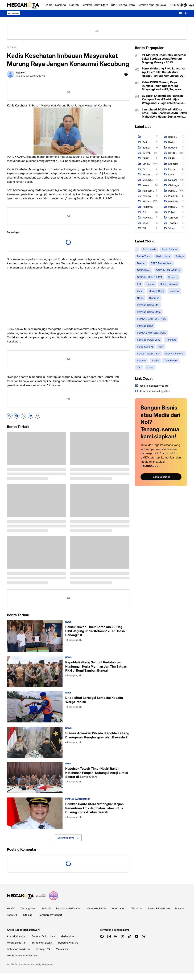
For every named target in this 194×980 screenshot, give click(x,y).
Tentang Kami (28, 908)
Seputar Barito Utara (43, 936)
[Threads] (116, 936)
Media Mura (67, 936)
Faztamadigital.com (25, 964)
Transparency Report (50, 915)
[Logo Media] (20, 896)
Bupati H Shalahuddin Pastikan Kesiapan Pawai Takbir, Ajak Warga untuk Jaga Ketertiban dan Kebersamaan (164, 99)
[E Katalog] (41, 896)
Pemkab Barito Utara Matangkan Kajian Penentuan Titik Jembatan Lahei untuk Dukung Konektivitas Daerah (94, 808)
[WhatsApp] (10, 416)
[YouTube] (137, 936)
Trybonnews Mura (68, 943)
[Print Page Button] (126, 74)
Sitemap (28, 915)
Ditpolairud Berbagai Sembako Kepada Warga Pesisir (94, 700)
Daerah (74, 5)
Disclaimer (136, 908)
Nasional (61, 5)
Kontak (11, 908)
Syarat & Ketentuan (159, 908)
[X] (24, 416)
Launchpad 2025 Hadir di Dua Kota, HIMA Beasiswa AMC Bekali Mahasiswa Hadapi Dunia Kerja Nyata (164, 113)
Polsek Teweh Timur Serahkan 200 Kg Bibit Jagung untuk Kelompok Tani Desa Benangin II (95, 631)
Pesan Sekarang (161, 477)
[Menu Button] (184, 5)
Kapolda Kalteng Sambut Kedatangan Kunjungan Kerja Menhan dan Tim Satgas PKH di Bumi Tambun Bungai (96, 666)
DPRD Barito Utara (123, 5)
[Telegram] (31, 416)
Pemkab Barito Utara (95, 5)
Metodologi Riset (96, 908)
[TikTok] (130, 936)
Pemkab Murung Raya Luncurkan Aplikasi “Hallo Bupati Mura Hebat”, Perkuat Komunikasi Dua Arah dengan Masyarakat (164, 72)
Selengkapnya (68, 838)
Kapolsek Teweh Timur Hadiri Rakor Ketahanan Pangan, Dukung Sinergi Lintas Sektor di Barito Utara (97, 773)
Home (49, 5)
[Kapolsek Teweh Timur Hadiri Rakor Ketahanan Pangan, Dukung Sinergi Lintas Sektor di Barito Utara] (35, 778)
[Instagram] (109, 936)
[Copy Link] (38, 416)
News (68, 622)
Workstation (118, 908)
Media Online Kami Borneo (22, 955)
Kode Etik (12, 915)
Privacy (179, 908)
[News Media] (53, 896)
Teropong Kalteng (42, 943)
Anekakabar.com (17, 936)
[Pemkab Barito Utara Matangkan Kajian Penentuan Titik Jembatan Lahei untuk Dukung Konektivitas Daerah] (35, 813)
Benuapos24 (43, 949)
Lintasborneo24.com (19, 949)
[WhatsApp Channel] (144, 936)
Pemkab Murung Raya (152, 5)
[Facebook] (17, 416)
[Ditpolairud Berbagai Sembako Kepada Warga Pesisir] (35, 707)
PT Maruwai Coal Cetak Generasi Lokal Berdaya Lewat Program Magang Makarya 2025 (164, 59)
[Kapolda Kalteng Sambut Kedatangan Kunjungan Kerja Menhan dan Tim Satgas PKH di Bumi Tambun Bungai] (35, 671)
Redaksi (46, 908)
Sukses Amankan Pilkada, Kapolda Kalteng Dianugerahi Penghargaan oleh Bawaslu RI (97, 735)
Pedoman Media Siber (69, 908)
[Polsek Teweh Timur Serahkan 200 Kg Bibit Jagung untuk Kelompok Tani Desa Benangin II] (35, 636)
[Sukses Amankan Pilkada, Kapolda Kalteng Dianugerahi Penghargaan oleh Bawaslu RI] (35, 742)
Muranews (62, 949)
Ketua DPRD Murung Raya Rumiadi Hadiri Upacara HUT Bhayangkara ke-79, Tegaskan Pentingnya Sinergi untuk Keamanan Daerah (162, 86)
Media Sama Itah (17, 943)
